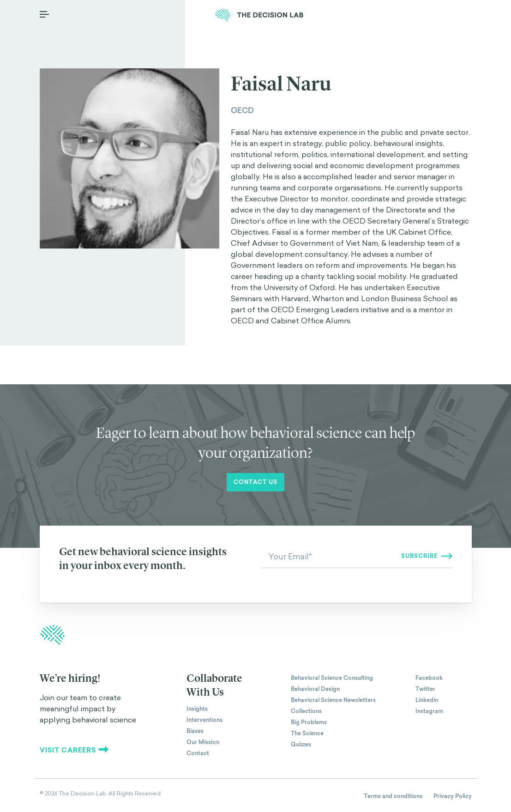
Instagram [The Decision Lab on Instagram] (429, 711)
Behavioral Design (315, 689)
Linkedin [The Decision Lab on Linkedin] (427, 700)
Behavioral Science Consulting (332, 678)
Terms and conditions (393, 796)
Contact (198, 753)
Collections (306, 711)
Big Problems (309, 722)
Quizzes (301, 745)
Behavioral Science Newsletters (333, 700)
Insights (197, 709)
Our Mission (203, 742)
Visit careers (74, 750)
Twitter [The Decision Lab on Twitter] (425, 689)
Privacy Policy (453, 796)
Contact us (255, 482)
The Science (307, 733)
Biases (195, 731)
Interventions (204, 720)
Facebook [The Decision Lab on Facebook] (429, 678)
